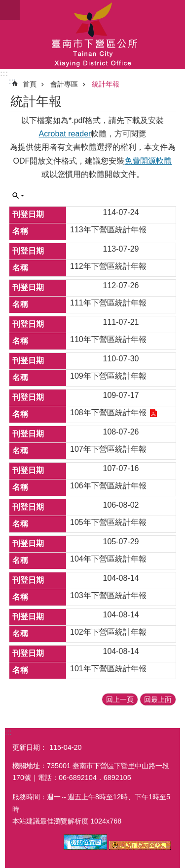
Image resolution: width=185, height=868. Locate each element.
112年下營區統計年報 (108, 266)
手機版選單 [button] (10, 10)
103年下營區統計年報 (108, 595)
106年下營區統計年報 (108, 486)
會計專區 (64, 84)
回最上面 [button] (158, 699)
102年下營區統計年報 (108, 632)
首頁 (30, 84)
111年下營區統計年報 (108, 303)
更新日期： (30, 747)
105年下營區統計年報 (108, 522)
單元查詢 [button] (18, 196)
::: (4, 73)
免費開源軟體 (148, 161)
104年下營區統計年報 (108, 559)
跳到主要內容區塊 (5, 5)
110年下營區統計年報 (108, 339)
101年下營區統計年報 (108, 669)
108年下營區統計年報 (108, 412)
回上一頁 (120, 699)
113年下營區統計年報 (108, 230)
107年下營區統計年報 (108, 449)
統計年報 (106, 84)
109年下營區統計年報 (108, 376)
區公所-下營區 (92, 35)
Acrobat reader (65, 134)
